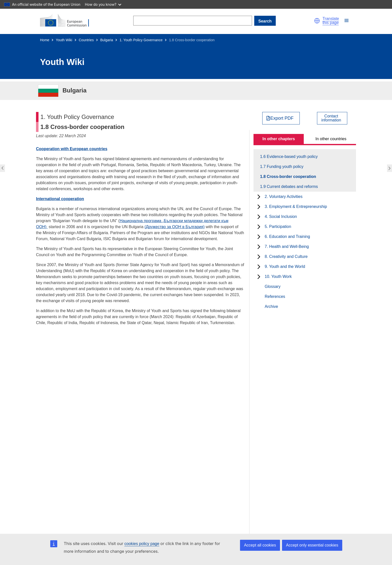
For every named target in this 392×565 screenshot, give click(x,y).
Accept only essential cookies (312, 545)
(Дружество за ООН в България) (174, 227)
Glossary (273, 286)
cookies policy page (142, 544)
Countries (86, 40)
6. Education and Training (287, 237)
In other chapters (279, 139)
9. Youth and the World (285, 267)
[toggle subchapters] (259, 197)
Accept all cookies (260, 545)
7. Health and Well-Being (287, 247)
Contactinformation (331, 118)
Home (45, 40)
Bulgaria (107, 40)
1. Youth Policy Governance (141, 40)
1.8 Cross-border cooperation (291, 177)
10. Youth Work (278, 277)
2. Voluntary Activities (284, 197)
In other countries (331, 139)
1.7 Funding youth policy (284, 167)
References (275, 296)
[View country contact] (332, 118)
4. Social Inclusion (281, 217)
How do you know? (103, 4)
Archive (271, 306)
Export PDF (282, 118)
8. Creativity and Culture (286, 257)
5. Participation (278, 227)
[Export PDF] (281, 118)
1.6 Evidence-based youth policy (291, 157)
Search (265, 21)
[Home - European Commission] (67, 21)
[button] (317, 21)
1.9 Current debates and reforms (292, 187)
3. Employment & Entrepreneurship (296, 207)
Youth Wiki (64, 40)
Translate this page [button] (331, 21)
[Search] (192, 21)
